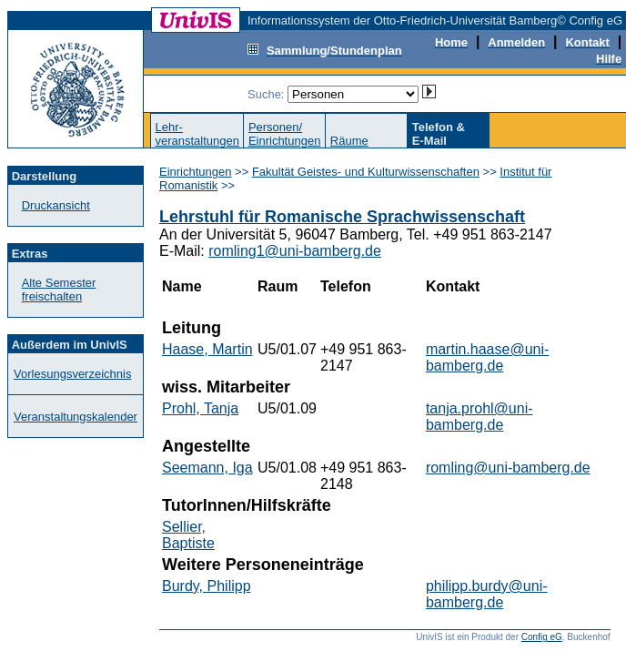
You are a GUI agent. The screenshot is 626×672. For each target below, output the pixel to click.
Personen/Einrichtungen (285, 134)
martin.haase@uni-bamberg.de (487, 357)
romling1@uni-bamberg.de (295, 251)
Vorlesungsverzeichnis (72, 374)
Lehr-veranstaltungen (197, 134)
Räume (349, 141)
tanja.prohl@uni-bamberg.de (480, 417)
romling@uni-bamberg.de (508, 468)
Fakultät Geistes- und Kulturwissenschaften (366, 172)
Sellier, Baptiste (188, 535)
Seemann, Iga (207, 468)
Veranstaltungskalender (76, 417)
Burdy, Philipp (207, 586)
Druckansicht (56, 205)
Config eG (542, 637)
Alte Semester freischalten (59, 290)
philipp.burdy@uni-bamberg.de (487, 594)
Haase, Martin (207, 349)
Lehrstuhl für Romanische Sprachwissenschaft (342, 217)
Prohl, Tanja (200, 408)
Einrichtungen (196, 172)
